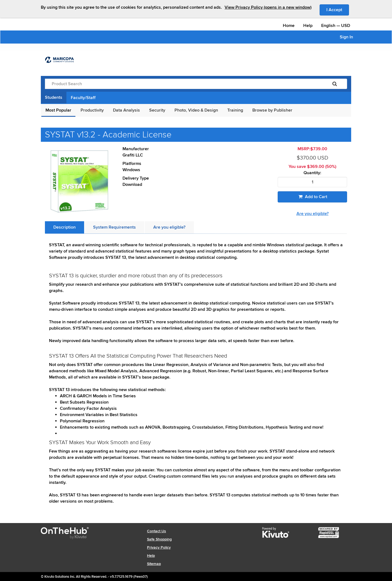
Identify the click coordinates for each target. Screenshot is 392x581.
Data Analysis (126, 110)
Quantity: (312, 173)
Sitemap (154, 564)
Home (289, 26)
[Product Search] (184, 84)
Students (54, 97)
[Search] (335, 84)
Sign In (346, 37)
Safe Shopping (159, 539)
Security (157, 110)
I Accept (338, 10)
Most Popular (58, 110)
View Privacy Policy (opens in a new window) (268, 7)
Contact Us (157, 531)
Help (308, 26)
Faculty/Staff (83, 98)
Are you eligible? (313, 214)
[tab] (65, 227)
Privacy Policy (159, 547)
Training (235, 110)
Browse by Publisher (272, 110)
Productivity (92, 110)
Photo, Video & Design (196, 110)
